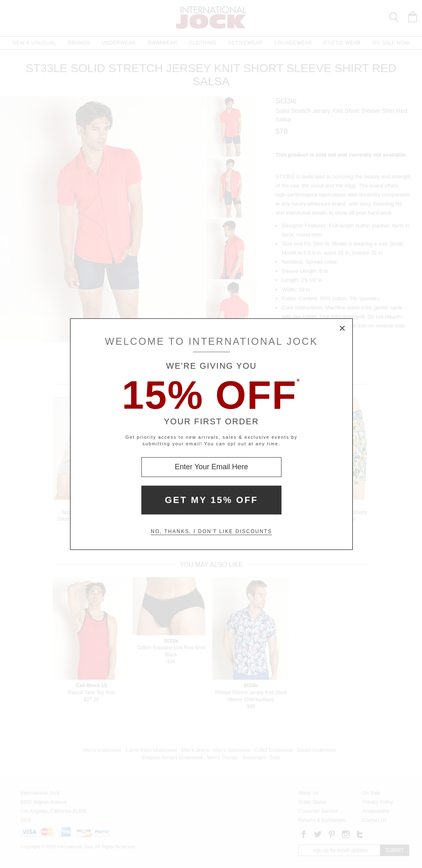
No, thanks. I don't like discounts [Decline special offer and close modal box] (211, 531)
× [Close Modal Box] (342, 328)
